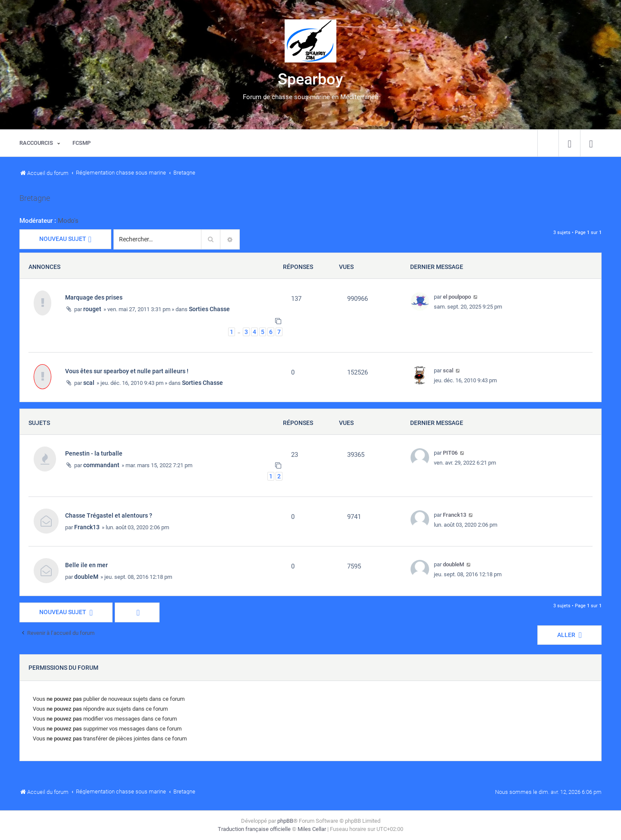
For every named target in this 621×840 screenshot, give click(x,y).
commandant (101, 465)
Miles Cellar (312, 829)
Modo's (68, 221)
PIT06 (450, 453)
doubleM (86, 577)
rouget (92, 309)
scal (89, 383)
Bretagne (35, 198)
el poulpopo (457, 297)
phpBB (285, 821)
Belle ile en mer (86, 565)
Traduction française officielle (254, 829)
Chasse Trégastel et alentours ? (109, 515)
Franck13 (87, 527)
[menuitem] (569, 143)
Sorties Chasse (209, 309)
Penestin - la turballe (94, 453)
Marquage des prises (94, 297)
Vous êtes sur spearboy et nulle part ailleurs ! (127, 371)
